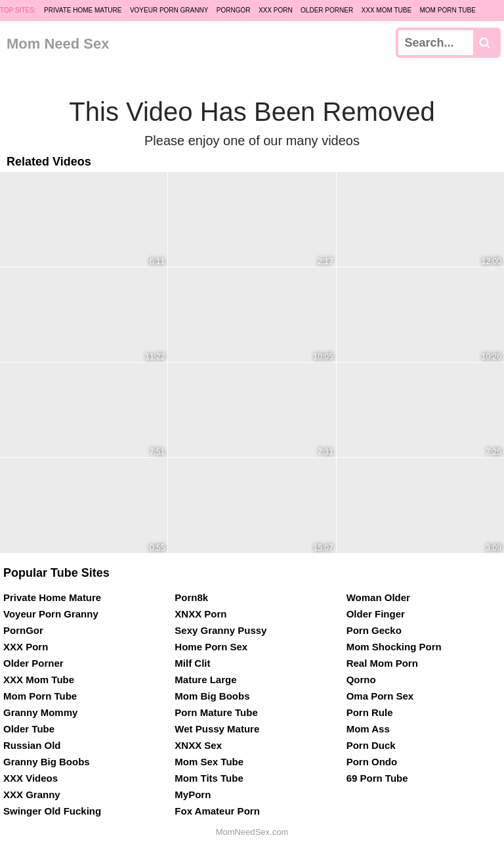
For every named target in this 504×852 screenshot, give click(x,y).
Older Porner (327, 10)
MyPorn (193, 795)
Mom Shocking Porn (394, 647)
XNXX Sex (198, 745)
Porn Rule (370, 712)
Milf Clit (192, 663)
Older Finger (376, 614)
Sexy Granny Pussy (220, 630)
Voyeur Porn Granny (169, 10)
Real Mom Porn (382, 663)
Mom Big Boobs (212, 696)
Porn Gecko (374, 630)
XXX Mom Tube (387, 10)
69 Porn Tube (377, 778)
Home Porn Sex (211, 647)
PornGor (234, 10)
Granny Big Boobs (47, 762)
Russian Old (32, 745)
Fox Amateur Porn (217, 811)
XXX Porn (276, 10)
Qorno (361, 680)
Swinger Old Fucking (52, 811)
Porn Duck (371, 745)
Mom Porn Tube (448, 10)
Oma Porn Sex (380, 696)
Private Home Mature (83, 10)
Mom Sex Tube (209, 762)
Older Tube (29, 729)
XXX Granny (32, 795)
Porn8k (191, 597)
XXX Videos (31, 778)
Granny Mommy (40, 712)
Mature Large (205, 680)
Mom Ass (368, 729)
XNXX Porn (200, 614)
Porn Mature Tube (216, 712)
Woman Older (378, 597)
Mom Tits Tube (209, 778)
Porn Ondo (372, 762)
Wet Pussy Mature (217, 729)
